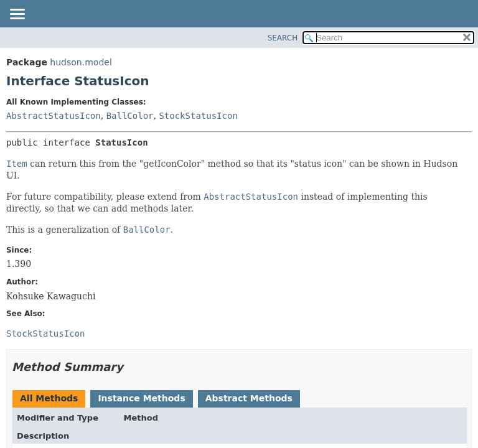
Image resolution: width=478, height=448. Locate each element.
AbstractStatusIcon (54, 116)
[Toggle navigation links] (17, 15)
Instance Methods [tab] (141, 398)
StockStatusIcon (198, 116)
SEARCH (283, 38)
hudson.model (81, 62)
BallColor (130, 116)
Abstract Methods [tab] (249, 398)
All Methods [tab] (49, 398)
